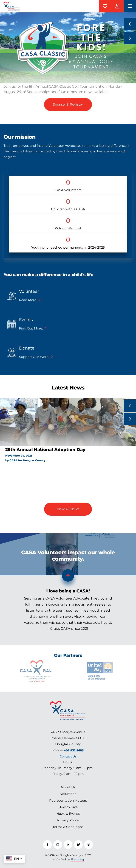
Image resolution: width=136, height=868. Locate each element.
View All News (68, 509)
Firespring (77, 859)
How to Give (68, 807)
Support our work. (34, 357)
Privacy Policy (68, 820)
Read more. (28, 300)
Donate (105, 6)
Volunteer (29, 291)
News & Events (68, 814)
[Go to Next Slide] (130, 419)
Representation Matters (68, 801)
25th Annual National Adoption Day (45, 450)
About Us (68, 787)
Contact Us (68, 757)
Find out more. (31, 328)
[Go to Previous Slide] (130, 406)
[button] (130, 6)
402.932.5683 (74, 751)
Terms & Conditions (68, 827)
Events (26, 320)
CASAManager (117, 6)
